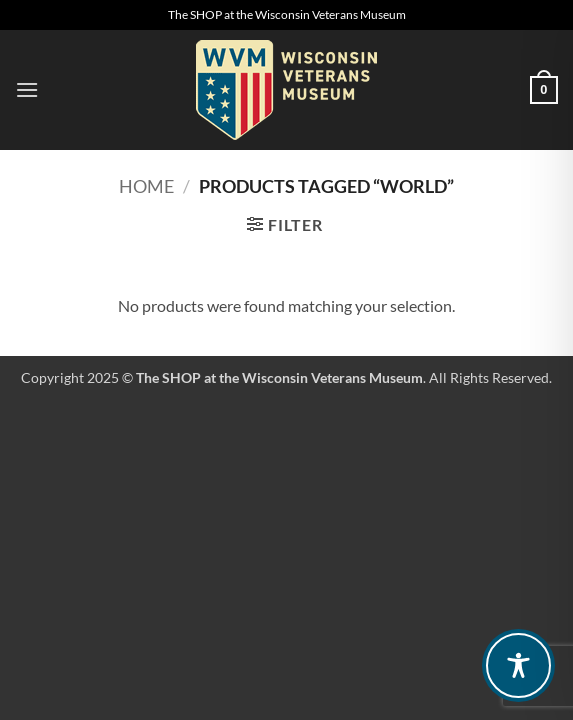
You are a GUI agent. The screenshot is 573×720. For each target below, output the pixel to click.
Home (146, 186)
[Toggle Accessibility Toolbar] (518, 665)
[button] (27, 89)
